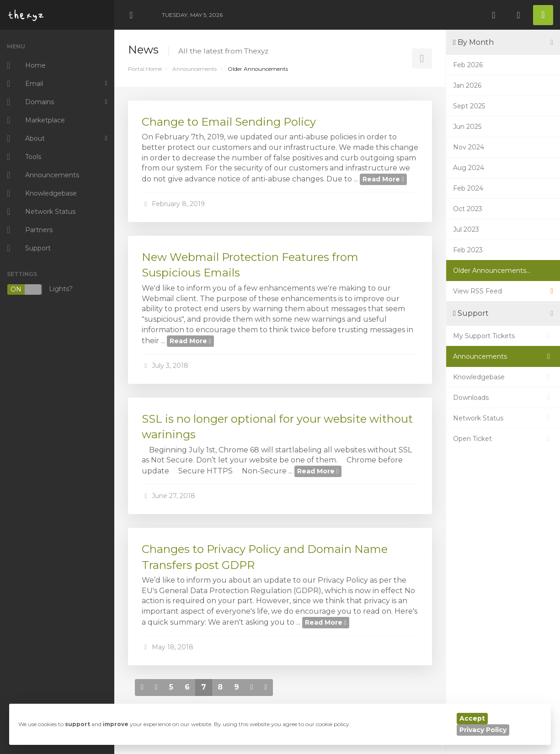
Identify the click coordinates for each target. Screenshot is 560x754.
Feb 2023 (468, 250)
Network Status (503, 418)
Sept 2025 (469, 106)
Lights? (40, 289)
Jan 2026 (467, 85)
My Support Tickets (503, 336)
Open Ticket (503, 439)
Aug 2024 (469, 168)
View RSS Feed (503, 291)
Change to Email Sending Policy (229, 122)
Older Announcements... (492, 271)
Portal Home (145, 69)
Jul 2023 (466, 229)
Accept (472, 718)
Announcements (195, 69)
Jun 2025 (467, 127)
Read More (383, 179)
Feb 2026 (468, 65)
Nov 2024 (469, 147)
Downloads (503, 398)
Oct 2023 (468, 209)
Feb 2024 (468, 188)
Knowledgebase (503, 377)
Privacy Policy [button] (483, 730)
